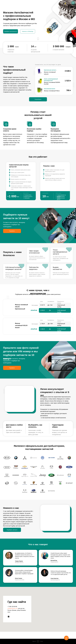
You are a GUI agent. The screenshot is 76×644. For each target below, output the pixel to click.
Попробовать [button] (38, 99)
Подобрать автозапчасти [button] (11, 31)
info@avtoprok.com (13, 608)
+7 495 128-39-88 (12, 607)
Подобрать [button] (12, 231)
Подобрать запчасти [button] (12, 530)
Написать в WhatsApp (28, 31)
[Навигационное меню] (73, 3)
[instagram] (9, 617)
